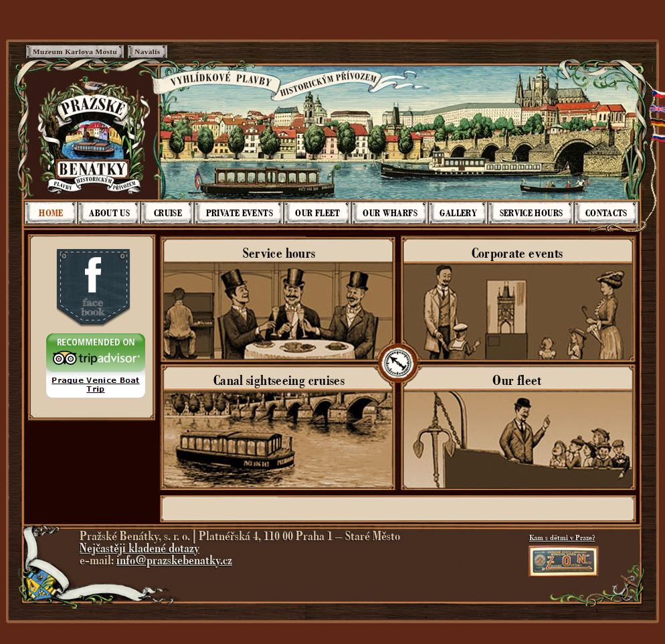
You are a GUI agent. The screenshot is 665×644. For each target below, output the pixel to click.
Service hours (532, 213)
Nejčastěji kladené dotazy (139, 548)
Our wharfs (390, 213)
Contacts (606, 213)
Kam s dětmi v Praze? (562, 538)
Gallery (458, 213)
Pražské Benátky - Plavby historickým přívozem (93, 135)
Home (51, 213)
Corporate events (517, 253)
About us (109, 213)
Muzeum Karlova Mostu (75, 52)
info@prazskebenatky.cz (174, 560)
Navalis (147, 52)
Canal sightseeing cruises (279, 380)
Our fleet (317, 213)
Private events (240, 213)
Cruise (168, 213)
